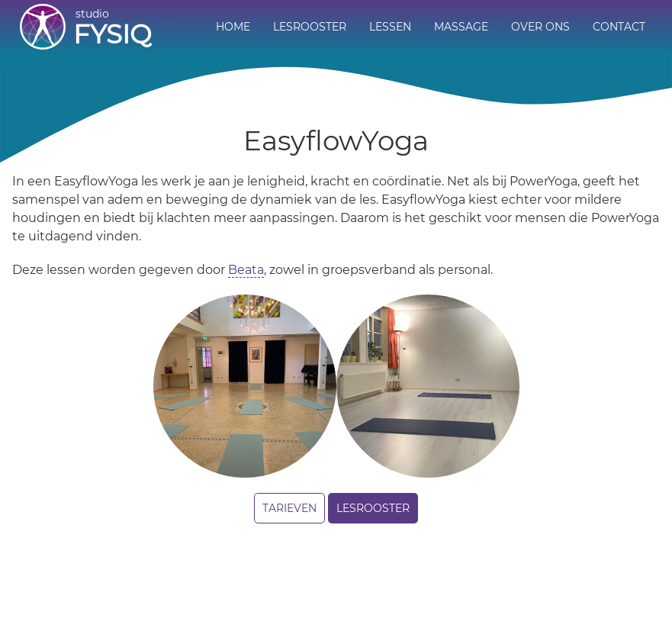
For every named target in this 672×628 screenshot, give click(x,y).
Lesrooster (310, 27)
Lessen (390, 27)
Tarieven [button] (289, 508)
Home (233, 27)
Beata (246, 270)
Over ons (540, 27)
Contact (619, 27)
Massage (461, 27)
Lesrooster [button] (373, 508)
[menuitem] (233, 27)
